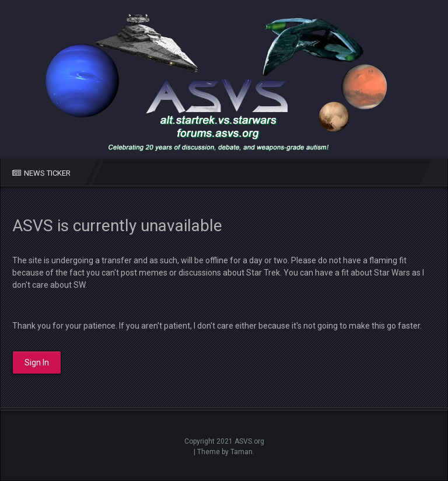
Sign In (37, 363)
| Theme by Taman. (224, 452)
